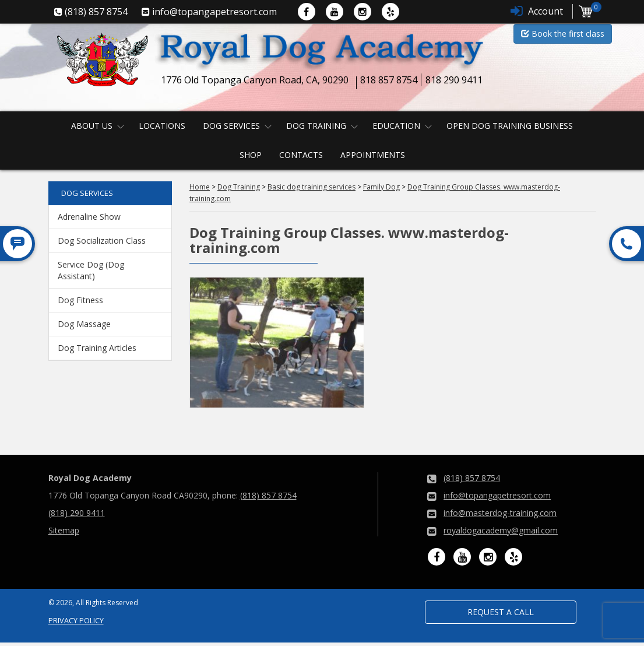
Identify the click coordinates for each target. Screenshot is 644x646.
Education (396, 126)
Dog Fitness (80, 300)
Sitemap (64, 530)
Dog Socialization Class (102, 241)
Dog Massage (84, 324)
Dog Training (316, 126)
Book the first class (563, 34)
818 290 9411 (454, 80)
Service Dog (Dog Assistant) (91, 270)
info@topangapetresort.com (497, 495)
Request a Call (501, 612)
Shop (251, 155)
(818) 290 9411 (77, 513)
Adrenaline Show (89, 217)
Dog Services (231, 126)
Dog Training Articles (97, 348)
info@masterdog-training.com (500, 513)
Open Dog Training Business (510, 126)
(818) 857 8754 (268, 495)
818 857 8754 (389, 80)
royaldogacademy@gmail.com (501, 530)
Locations (162, 126)
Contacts (301, 155)
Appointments (373, 155)
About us (92, 126)
